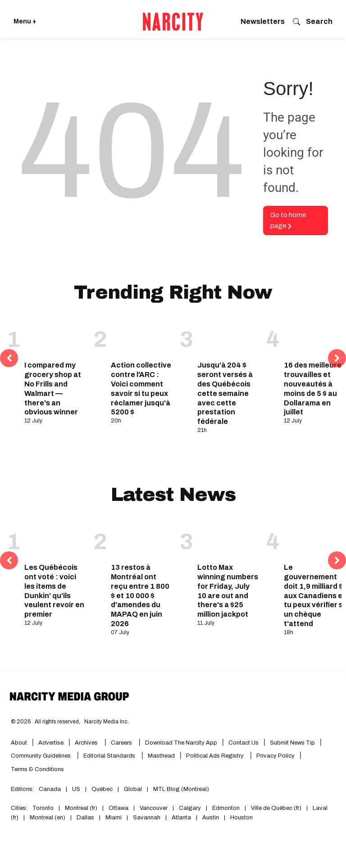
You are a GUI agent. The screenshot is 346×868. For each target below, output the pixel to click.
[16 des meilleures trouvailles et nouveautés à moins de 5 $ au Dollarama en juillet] (315, 337)
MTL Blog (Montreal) (181, 789)
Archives (86, 743)
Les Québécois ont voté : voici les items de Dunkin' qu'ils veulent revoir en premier (54, 591)
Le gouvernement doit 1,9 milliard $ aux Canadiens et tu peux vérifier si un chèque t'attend (315, 595)
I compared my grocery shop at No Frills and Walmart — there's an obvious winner (53, 389)
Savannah (147, 818)
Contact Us (244, 743)
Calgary (190, 808)
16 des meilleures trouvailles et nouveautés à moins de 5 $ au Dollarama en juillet (315, 389)
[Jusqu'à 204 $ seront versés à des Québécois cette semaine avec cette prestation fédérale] (228, 337)
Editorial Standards (110, 756)
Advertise (51, 743)
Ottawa (118, 808)
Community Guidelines (41, 756)
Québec (102, 789)
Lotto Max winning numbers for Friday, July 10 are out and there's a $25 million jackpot (228, 591)
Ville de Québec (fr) (276, 808)
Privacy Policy (275, 756)
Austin (211, 818)
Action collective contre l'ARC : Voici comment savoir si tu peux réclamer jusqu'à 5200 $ (141, 389)
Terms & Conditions (37, 769)
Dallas (85, 818)
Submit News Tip (292, 743)
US (76, 789)
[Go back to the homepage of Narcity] (173, 22)
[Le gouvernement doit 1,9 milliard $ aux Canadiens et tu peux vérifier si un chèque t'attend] (315, 539)
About (19, 743)
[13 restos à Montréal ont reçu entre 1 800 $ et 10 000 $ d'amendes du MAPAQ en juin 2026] (142, 539)
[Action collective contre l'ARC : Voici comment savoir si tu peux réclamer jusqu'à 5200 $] (142, 337)
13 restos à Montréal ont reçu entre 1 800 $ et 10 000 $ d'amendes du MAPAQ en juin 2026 (140, 595)
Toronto (43, 808)
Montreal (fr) (81, 808)
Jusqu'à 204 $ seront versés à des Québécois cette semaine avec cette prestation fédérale (225, 393)
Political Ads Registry (216, 756)
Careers (121, 743)
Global (133, 789)
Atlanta (181, 818)
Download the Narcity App (181, 743)
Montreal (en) (48, 818)
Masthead (161, 756)
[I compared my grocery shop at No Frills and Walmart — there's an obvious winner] (55, 337)
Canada (50, 789)
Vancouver (154, 808)
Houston (241, 818)
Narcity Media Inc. (107, 722)
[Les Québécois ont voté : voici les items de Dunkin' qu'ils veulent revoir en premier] (55, 539)
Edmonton (226, 808)
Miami (114, 818)
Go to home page (288, 220)
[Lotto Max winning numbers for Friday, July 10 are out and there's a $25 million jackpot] (228, 539)
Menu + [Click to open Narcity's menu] (25, 21)
